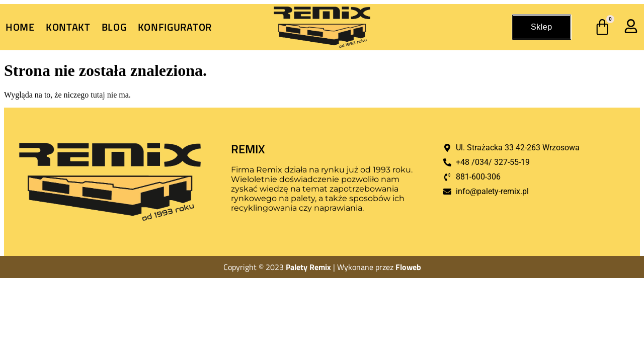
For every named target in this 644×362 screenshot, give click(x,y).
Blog (114, 27)
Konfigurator (175, 27)
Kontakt (68, 27)
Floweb (408, 267)
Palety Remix (308, 267)
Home (20, 27)
